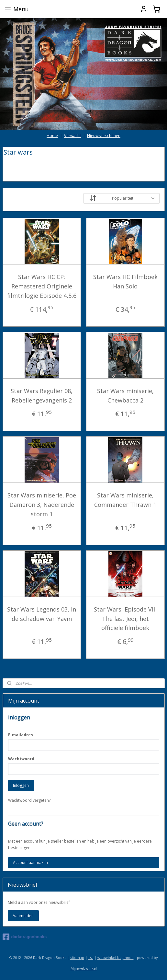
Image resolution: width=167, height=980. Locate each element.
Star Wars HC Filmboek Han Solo (125, 281)
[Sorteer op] (122, 198)
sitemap (77, 957)
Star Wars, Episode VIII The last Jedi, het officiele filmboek (125, 618)
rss (91, 957)
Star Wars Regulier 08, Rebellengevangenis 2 (42, 395)
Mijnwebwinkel (84, 968)
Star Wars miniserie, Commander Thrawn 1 (125, 500)
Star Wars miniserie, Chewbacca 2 (125, 395)
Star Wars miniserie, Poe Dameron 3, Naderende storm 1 (42, 505)
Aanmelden (23, 916)
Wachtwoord (21, 759)
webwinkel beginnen (116, 957)
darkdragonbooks (25, 937)
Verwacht (72, 136)
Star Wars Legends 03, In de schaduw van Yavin (42, 614)
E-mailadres (21, 735)
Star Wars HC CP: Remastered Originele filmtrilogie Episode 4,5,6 (42, 286)
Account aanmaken (30, 863)
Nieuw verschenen (104, 136)
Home (52, 136)
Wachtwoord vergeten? (29, 800)
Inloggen (21, 785)
